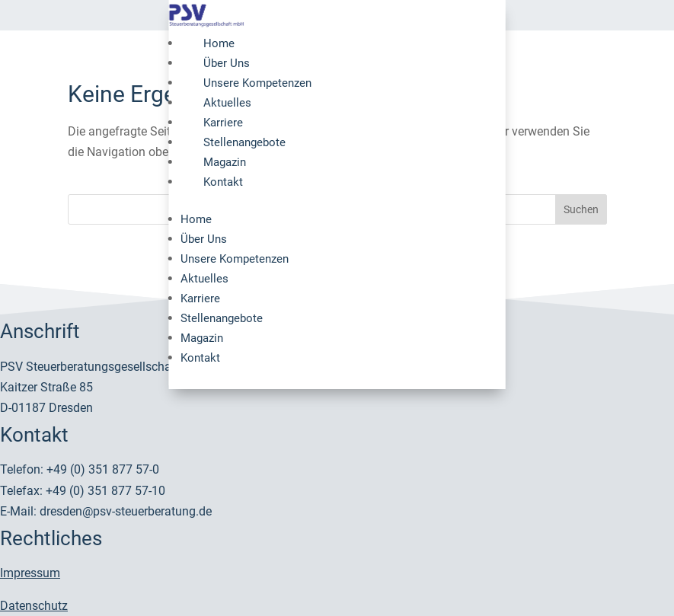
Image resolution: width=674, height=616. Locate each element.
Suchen (581, 209)
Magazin (225, 162)
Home (219, 43)
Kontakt (223, 182)
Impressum (30, 573)
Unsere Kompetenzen (257, 83)
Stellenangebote (244, 142)
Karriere (223, 123)
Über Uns (227, 63)
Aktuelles (227, 103)
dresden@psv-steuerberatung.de (126, 511)
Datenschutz (34, 606)
